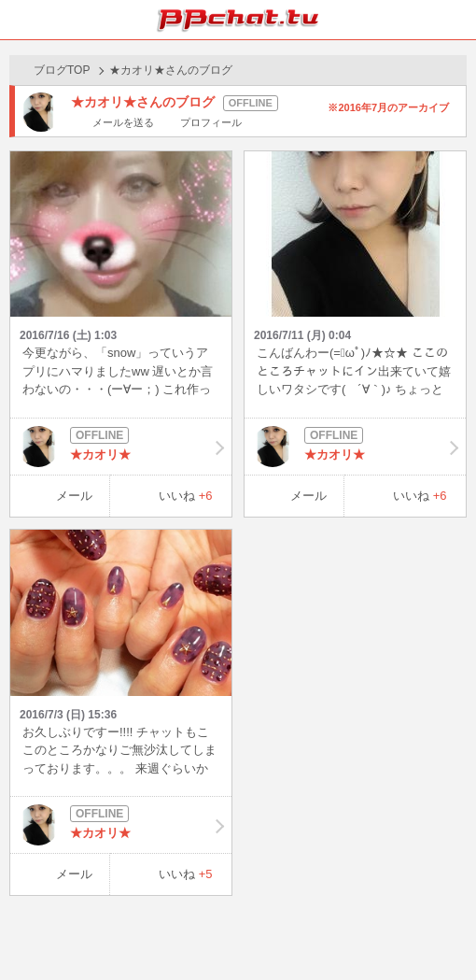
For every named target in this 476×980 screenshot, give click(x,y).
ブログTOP (62, 70)
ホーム (20, 20)
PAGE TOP (443, 930)
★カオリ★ (121, 447)
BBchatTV (238, 20)
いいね (186, 496)
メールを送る (123, 122)
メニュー (456, 20)
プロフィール (211, 122)
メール (74, 496)
